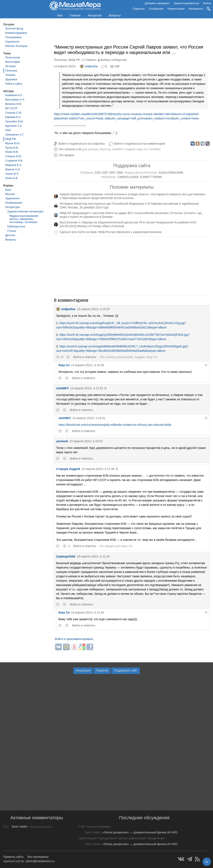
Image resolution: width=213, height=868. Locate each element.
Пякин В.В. (12, 152)
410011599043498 (171, 173)
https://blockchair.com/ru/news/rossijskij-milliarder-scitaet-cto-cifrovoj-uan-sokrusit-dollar (115, 425)
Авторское (95, 15)
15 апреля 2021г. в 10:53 (86, 441)
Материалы (196, 9)
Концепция (83, 670)
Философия (13, 62)
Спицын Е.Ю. (14, 156)
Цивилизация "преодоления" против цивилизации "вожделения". (122, 838)
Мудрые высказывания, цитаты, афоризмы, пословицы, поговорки (24, 219)
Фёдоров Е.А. (14, 165)
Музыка (10, 194)
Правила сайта (13, 857)
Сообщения (156, 9)
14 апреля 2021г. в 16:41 (89, 418)
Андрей (130, 149)
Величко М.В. (14, 104)
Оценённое (12, 42)
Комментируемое (16, 33)
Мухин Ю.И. (13, 143)
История (10, 66)
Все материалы (38, 857)
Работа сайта (14, 84)
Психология (12, 57)
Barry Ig (105, 149)
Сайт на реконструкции (94, 827)
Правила (102, 670)
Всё (60, 15)
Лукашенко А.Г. (15, 135)
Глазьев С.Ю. (14, 113)
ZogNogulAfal (66, 556)
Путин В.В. (12, 148)
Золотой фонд (14, 28)
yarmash (62, 441)
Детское (10, 235)
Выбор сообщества (114, 60)
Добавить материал (157, 3)
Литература (12, 207)
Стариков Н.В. (14, 161)
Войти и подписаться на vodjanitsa (82, 144)
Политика (11, 71)
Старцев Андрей (68, 469)
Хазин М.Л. (12, 174)
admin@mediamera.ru (40, 861)
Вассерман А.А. (15, 100)
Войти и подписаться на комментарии (139, 144)
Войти (207, 3)
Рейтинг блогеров (16, 46)
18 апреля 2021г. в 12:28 (93, 556)
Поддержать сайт (126, 670)
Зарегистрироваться (186, 3)
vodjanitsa (89, 66)
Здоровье (11, 79)
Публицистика (16, 226)
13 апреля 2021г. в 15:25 (93, 309)
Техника (10, 75)
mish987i (118, 149)
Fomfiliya (155, 149)
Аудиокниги (12, 198)
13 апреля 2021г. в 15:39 (87, 365)
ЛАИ (8, 130)
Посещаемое (13, 37)
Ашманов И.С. (14, 95)
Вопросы (115, 15)
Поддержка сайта (132, 166)
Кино (8, 190)
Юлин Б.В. (12, 178)
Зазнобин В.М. (14, 121)
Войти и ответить (85, 357)
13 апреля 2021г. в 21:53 (87, 388)
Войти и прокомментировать (74, 639)
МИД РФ (11, 139)
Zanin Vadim (20, 827)
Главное (75, 15)
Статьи (12, 231)
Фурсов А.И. (13, 169)
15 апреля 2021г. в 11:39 (98, 469)
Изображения (14, 203)
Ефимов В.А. (13, 117)
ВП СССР (11, 108)
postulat (93, 149)
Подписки (139, 9)
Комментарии (176, 9)
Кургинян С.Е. (14, 126)
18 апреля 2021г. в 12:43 (87, 612)
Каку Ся (142, 149)
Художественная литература (25, 211)
